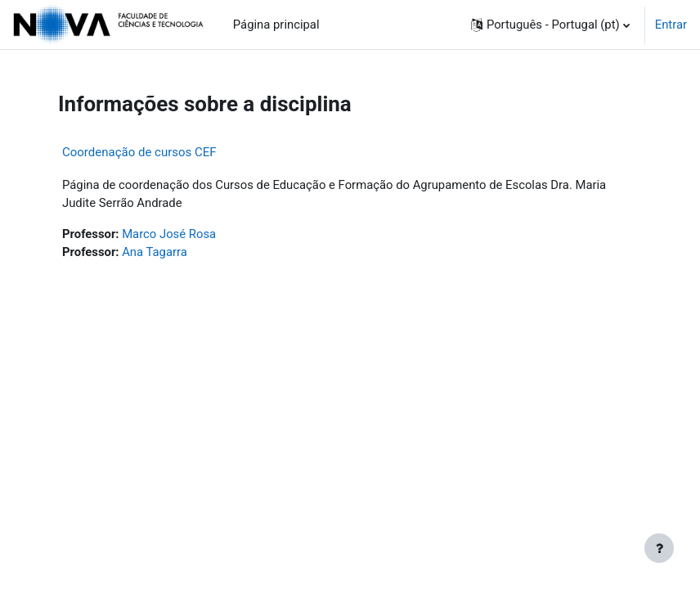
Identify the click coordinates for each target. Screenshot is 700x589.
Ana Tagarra (155, 252)
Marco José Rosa (169, 234)
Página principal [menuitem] (276, 25)
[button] (550, 25)
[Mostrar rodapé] (659, 548)
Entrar (671, 25)
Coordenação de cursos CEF (139, 152)
